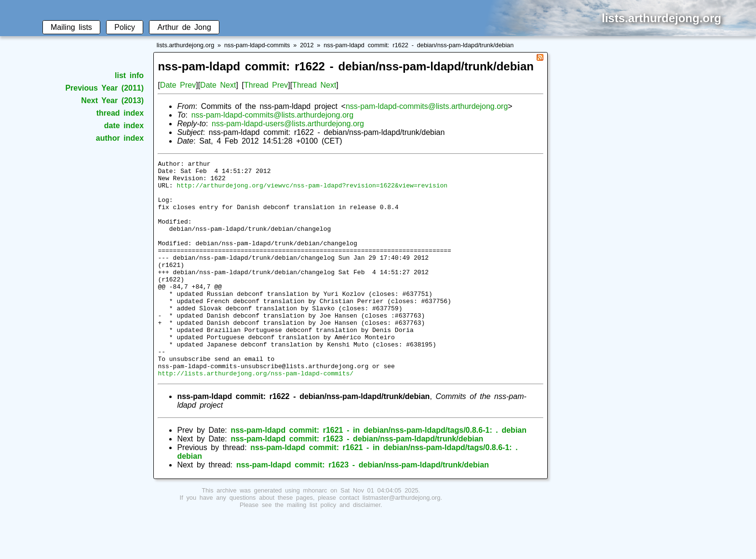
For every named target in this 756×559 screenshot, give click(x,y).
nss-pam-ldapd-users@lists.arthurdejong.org (288, 124)
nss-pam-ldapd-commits (257, 45)
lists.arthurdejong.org (186, 45)
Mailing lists (71, 27)
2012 (307, 45)
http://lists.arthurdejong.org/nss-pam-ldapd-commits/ (256, 416)
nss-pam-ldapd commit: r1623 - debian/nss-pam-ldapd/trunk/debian (357, 482)
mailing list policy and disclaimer (334, 548)
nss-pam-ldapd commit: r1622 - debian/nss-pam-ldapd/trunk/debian (418, 45)
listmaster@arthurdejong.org (402, 541)
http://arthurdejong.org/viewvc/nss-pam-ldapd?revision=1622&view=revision (312, 191)
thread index (120, 113)
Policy (125, 27)
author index (120, 138)
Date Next (218, 85)
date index (124, 126)
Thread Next (314, 85)
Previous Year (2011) (104, 88)
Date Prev (178, 85)
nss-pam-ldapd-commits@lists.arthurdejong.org (427, 106)
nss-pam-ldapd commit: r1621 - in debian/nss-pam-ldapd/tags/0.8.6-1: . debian (378, 473)
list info (129, 75)
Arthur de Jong (184, 27)
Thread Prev (266, 85)
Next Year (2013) (112, 100)
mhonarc (315, 534)
